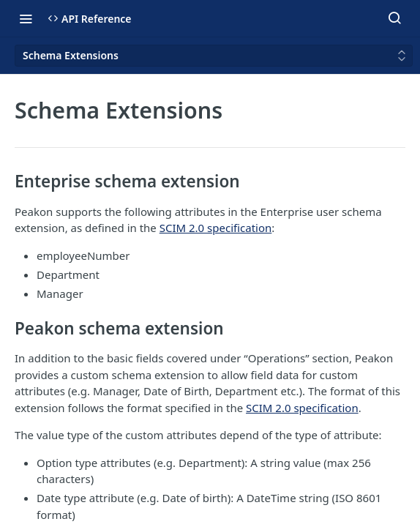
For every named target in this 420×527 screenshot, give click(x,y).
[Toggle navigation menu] (26, 18)
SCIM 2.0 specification (216, 228)
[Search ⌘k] (394, 18)
